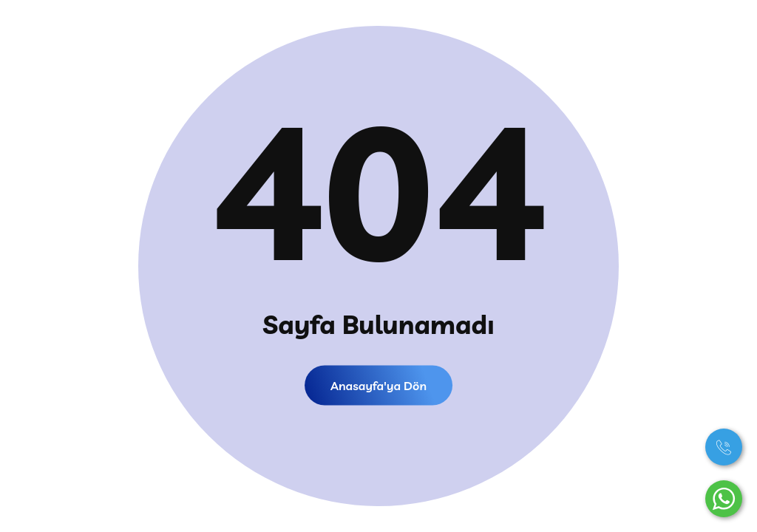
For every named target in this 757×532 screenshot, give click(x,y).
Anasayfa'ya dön (378, 386)
